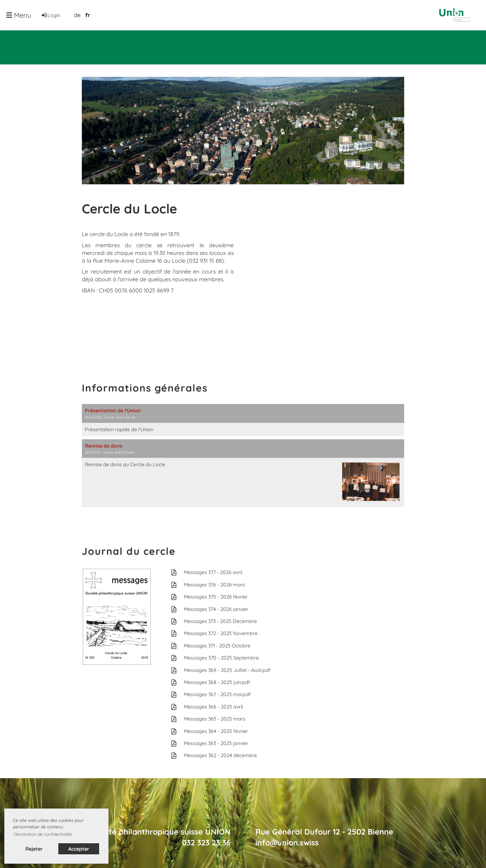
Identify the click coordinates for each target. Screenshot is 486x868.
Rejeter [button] (34, 849)
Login (50, 15)
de (77, 15)
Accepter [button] (79, 849)
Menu (19, 15)
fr (88, 15)
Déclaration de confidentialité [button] (43, 834)
